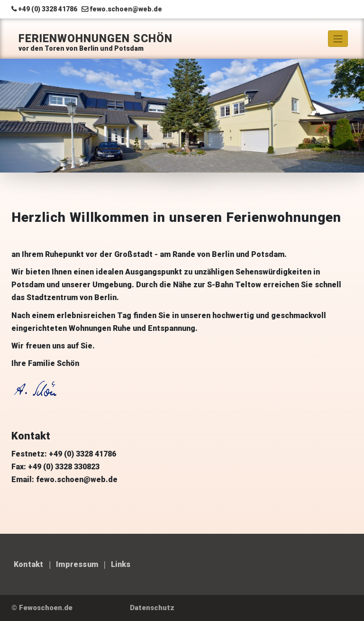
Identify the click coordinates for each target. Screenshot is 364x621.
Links (121, 564)
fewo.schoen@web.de (126, 9)
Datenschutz (152, 608)
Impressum (77, 564)
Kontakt (28, 564)
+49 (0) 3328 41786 (48, 9)
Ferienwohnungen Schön (96, 39)
